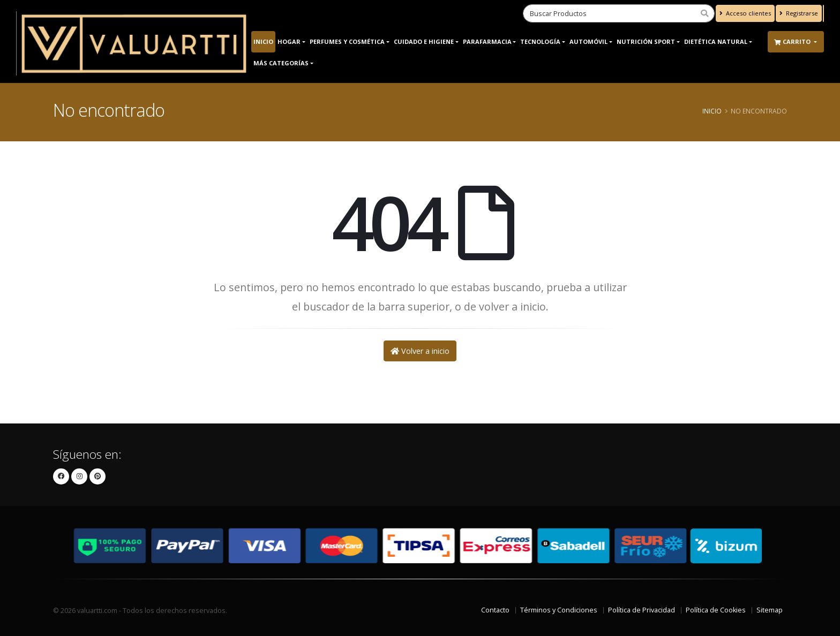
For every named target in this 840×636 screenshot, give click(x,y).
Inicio (263, 41)
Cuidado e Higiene (424, 41)
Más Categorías (281, 63)
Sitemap (770, 610)
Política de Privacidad (642, 610)
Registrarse (799, 13)
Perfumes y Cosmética (347, 41)
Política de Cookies (716, 610)
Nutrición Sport (646, 41)
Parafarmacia (487, 41)
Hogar (289, 41)
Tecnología (540, 41)
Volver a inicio (420, 351)
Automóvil (588, 41)
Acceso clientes (745, 13)
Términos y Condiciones (559, 610)
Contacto (495, 610)
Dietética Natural (716, 41)
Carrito (793, 41)
